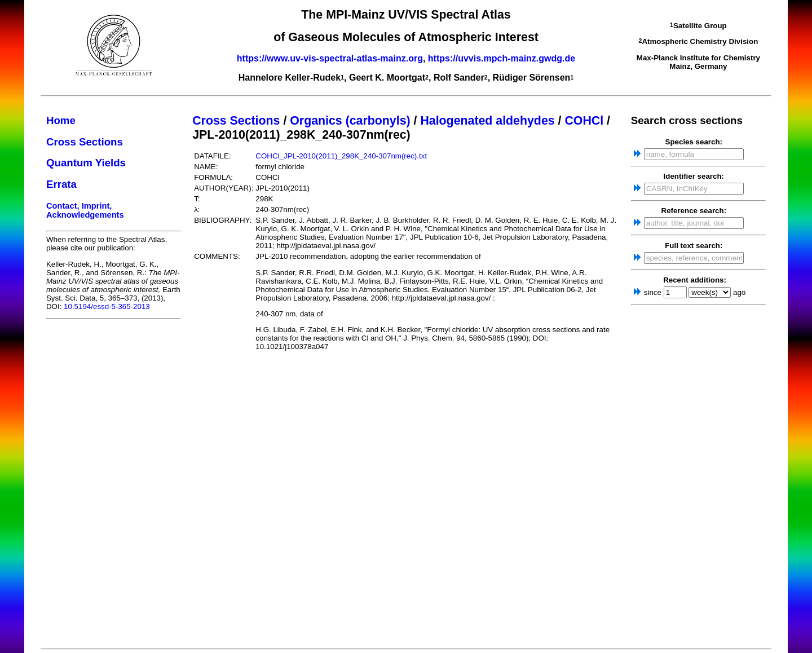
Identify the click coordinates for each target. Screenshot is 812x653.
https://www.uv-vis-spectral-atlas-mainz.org (330, 58)
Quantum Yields (86, 163)
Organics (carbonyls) (350, 121)
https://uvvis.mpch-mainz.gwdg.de (502, 58)
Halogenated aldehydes (487, 121)
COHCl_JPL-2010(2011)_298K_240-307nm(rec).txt (341, 156)
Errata (61, 184)
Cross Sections (85, 142)
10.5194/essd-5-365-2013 (107, 306)
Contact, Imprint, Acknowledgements (85, 210)
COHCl (584, 121)
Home (61, 120)
